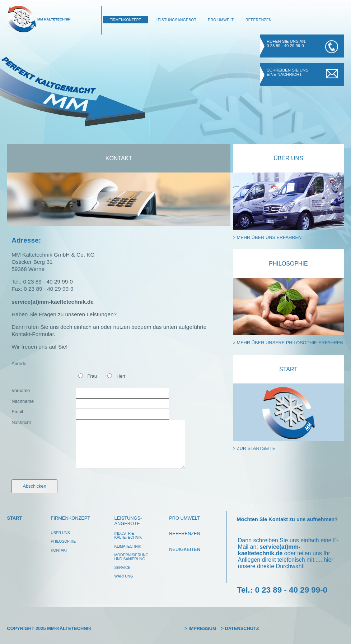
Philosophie (288, 264)
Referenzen (259, 20)
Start (288, 369)
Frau (92, 376)
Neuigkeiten (185, 549)
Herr (121, 376)
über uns (60, 533)
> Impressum (200, 628)
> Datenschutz (240, 628)
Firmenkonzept (125, 20)
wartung (124, 576)
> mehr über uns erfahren (267, 237)
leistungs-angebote (128, 521)
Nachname (23, 401)
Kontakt (119, 158)
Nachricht (21, 422)
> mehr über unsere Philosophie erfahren (288, 343)
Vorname (21, 390)
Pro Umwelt (221, 20)
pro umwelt (184, 518)
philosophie (63, 541)
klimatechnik (128, 546)
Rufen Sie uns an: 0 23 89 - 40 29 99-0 (287, 43)
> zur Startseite (254, 448)
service (123, 568)
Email (17, 412)
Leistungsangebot (176, 20)
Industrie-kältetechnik (128, 535)
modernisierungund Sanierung (132, 557)
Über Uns (288, 158)
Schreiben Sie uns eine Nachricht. (287, 72)
